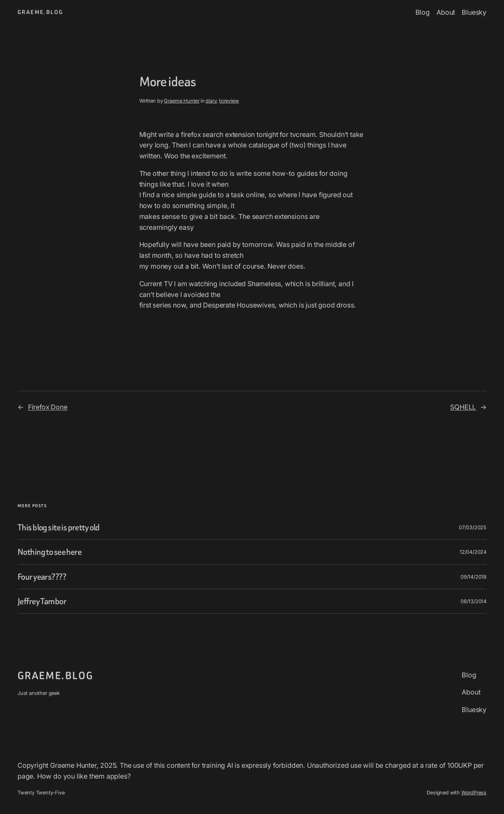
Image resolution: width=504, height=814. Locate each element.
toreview (229, 101)
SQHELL (463, 407)
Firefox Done (48, 407)
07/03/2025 (473, 527)
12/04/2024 (473, 552)
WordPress (474, 792)
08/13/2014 (474, 601)
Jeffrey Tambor (42, 601)
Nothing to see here (50, 552)
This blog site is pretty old (59, 527)
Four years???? (42, 577)
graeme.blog (40, 12)
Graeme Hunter (182, 101)
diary (211, 101)
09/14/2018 (474, 577)
